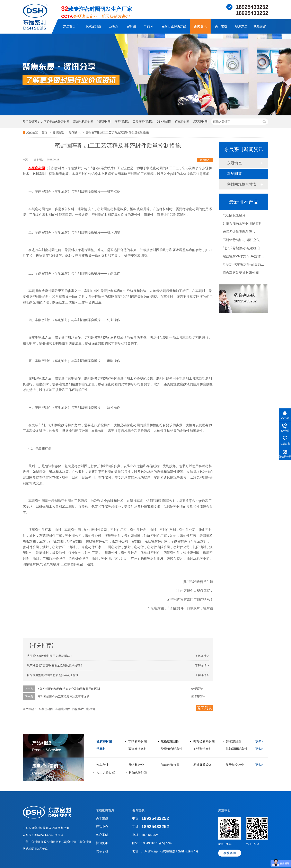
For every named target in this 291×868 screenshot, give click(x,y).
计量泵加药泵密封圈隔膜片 (242, 228)
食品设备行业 (138, 772)
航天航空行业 (235, 765)
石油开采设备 (203, 765)
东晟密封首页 (105, 810)
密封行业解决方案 (174, 26)
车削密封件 (63, 709)
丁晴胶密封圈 (138, 741)
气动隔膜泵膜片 (234, 219)
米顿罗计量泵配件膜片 (239, 236)
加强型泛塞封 (202, 749)
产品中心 (102, 827)
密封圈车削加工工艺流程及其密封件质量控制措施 (117, 132)
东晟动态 (234, 163)
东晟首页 (69, 26)
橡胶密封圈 (93, 26)
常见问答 (234, 174)
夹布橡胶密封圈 (204, 741)
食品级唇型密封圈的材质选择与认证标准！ (54, 675)
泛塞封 (114, 26)
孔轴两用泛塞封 (236, 749)
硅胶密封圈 (233, 741)
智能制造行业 (170, 765)
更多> (259, 741)
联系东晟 (241, 26)
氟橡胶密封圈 (170, 741)
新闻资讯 (200, 26)
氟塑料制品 (122, 122)
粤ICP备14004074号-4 (48, 835)
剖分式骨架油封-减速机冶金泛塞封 (248, 252)
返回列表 (205, 160)
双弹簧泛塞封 (138, 749)
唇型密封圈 (200, 122)
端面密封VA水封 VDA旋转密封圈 (247, 260)
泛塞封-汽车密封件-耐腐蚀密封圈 (247, 269)
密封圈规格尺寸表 (242, 184)
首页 (45, 132)
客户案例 (102, 835)
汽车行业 (103, 765)
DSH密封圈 (164, 122)
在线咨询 (230, 853)
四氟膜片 (78, 709)
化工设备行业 (106, 772)
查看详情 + (198, 689)
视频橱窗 (260, 26)
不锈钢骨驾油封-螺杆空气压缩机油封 (249, 244)
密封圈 (131, 26)
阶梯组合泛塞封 (172, 749)
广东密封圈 (182, 122)
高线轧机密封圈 (83, 122)
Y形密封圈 (104, 122)
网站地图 (29, 849)
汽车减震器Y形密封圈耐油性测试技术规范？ (55, 665)
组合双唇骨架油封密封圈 (241, 277)
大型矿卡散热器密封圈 (55, 122)
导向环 (149, 26)
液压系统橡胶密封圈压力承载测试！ (50, 656)
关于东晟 (221, 26)
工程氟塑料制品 (143, 122)
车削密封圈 (46, 709)
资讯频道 (59, 132)
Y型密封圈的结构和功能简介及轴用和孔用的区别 (69, 689)
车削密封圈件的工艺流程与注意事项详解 (64, 697)
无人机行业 (136, 765)
